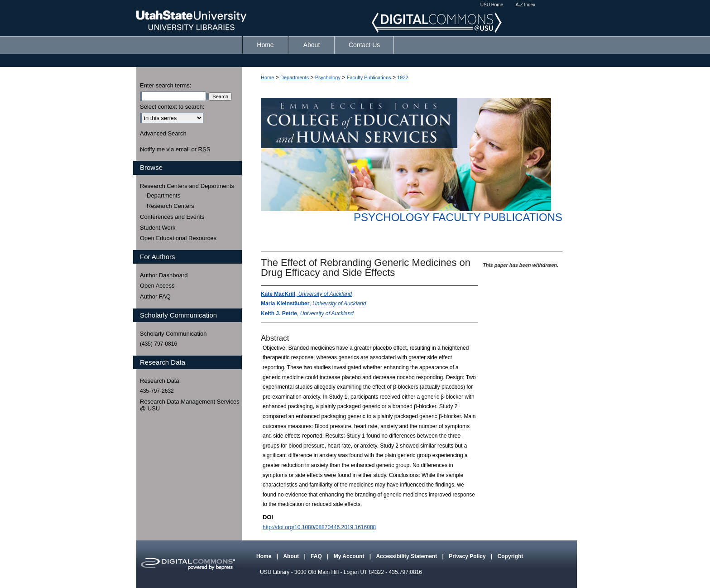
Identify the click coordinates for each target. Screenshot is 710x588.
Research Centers (170, 206)
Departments (295, 77)
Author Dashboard (164, 275)
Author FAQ (155, 296)
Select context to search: (172, 107)
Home (267, 77)
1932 (403, 77)
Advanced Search (163, 133)
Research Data (160, 381)
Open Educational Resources (178, 238)
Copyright (511, 556)
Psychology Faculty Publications (458, 217)
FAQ (317, 556)
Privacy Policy (468, 556)
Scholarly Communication (173, 334)
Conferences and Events (172, 217)
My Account (350, 556)
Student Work (158, 228)
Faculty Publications (369, 77)
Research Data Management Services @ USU (190, 405)
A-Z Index (525, 5)
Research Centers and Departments (187, 186)
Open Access (157, 286)
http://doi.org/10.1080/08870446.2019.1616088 (319, 527)
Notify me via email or (175, 149)
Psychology (328, 77)
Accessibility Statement (407, 556)
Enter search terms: (166, 85)
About (292, 556)
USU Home (492, 5)
